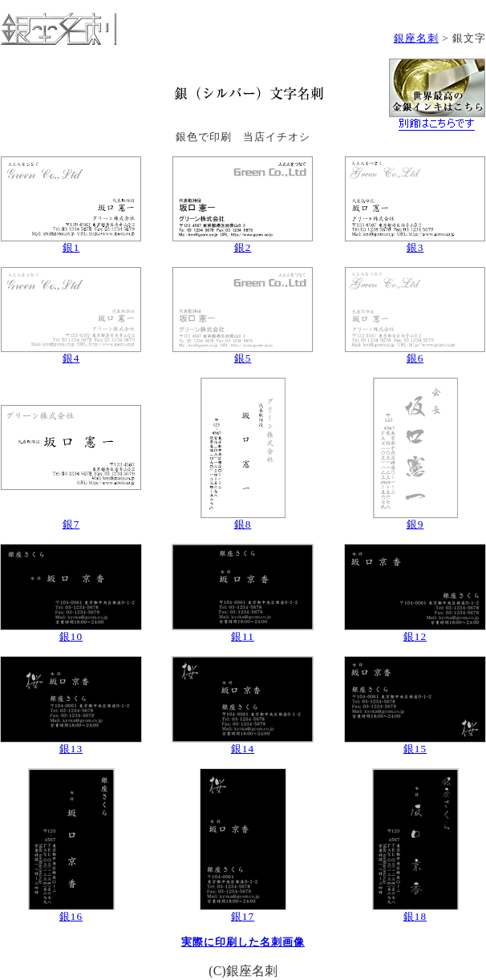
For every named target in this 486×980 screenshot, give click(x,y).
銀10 (71, 636)
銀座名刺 (416, 38)
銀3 (415, 247)
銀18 (415, 916)
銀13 (71, 749)
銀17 (243, 916)
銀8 (243, 524)
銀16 (71, 916)
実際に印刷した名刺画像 (243, 942)
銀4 (71, 358)
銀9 (415, 524)
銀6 (415, 358)
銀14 (243, 749)
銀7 (71, 524)
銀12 (415, 636)
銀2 (243, 247)
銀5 (243, 358)
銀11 (243, 636)
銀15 (415, 749)
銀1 (71, 247)
